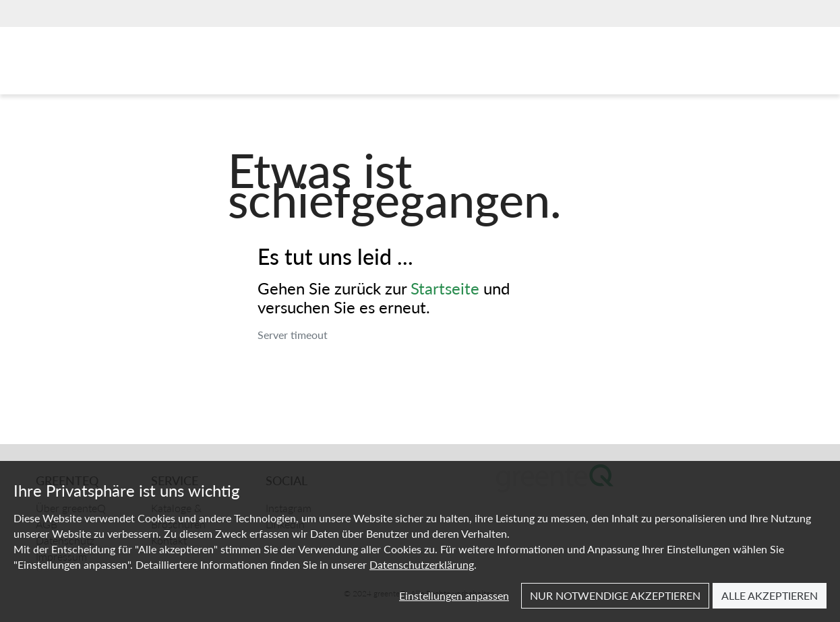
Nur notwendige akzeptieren (615, 595)
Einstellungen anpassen (454, 595)
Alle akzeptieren (770, 595)
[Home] (99, 64)
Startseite (445, 288)
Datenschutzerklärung (422, 564)
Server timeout (293, 335)
